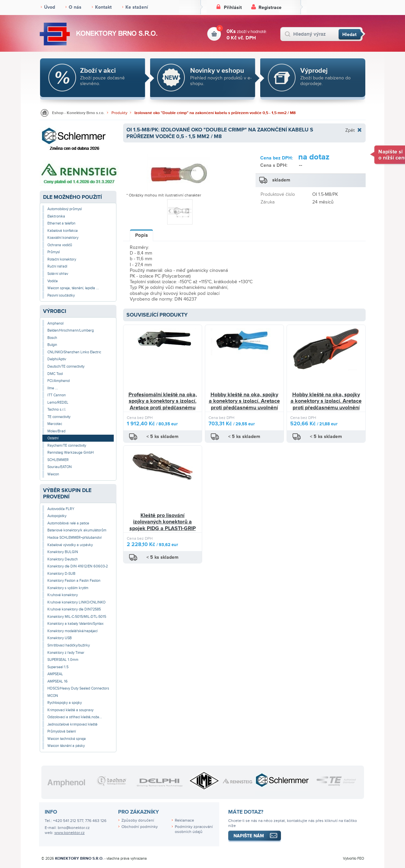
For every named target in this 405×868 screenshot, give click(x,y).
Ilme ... (53, 388)
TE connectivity (59, 417)
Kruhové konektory (63, 595)
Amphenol (55, 323)
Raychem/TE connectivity (67, 446)
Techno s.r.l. (57, 409)
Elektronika (56, 216)
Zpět (350, 130)
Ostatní (53, 438)
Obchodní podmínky (140, 827)
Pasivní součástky (61, 295)
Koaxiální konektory (63, 238)
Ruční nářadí (57, 266)
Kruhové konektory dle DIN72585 (74, 609)
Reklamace (184, 820)
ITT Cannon (57, 395)
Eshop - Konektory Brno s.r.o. (78, 113)
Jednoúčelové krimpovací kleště (72, 724)
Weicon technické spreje (67, 739)
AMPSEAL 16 (58, 681)
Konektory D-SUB (61, 574)
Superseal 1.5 (58, 667)
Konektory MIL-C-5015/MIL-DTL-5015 (77, 617)
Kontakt (103, 7)
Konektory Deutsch (63, 559)
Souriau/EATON (60, 467)
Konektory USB (60, 638)
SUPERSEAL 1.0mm (63, 660)
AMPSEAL (55, 674)
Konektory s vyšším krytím (68, 588)
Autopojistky (57, 516)
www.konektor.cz (70, 833)
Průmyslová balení (62, 731)
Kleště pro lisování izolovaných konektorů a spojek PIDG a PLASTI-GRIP (163, 522)
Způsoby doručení (138, 820)
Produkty (119, 113)
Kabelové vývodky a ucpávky (70, 545)
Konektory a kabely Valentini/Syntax (75, 624)
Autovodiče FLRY (61, 509)
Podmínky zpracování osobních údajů (194, 829)
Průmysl (54, 252)
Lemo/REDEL (58, 402)
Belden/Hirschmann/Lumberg (71, 330)
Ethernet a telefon (61, 223)
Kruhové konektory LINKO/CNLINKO (76, 602)
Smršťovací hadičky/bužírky (69, 645)
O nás (75, 7)
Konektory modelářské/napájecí (72, 631)
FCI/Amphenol (59, 381)
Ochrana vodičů (60, 245)
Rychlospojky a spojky (65, 703)
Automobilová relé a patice (68, 523)
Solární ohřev (58, 274)
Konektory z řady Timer (66, 653)
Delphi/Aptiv (57, 359)
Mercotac (55, 424)
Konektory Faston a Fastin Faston (74, 581)
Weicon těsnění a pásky (66, 746)
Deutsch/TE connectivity (66, 366)
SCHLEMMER (58, 460)
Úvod (50, 7)
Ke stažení (137, 7)
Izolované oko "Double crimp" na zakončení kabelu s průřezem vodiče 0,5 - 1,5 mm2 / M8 (215, 113)
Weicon (53, 474)
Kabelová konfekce (63, 231)
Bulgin (52, 345)
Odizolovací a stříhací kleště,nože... (75, 717)
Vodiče (53, 281)
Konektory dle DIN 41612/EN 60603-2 (78, 566)
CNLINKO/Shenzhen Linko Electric (74, 352)
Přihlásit (233, 8)
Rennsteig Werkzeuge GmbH (71, 453)
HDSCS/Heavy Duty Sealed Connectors (78, 688)
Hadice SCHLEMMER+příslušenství (74, 538)
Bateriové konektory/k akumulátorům (77, 530)
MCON (53, 696)
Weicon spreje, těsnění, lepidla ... (73, 288)
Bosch (52, 338)
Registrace (270, 8)
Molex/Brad (56, 431)
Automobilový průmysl (65, 209)
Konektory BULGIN (63, 552)
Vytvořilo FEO (353, 858)
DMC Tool (55, 374)
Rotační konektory (62, 259)
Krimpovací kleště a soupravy (70, 710)
